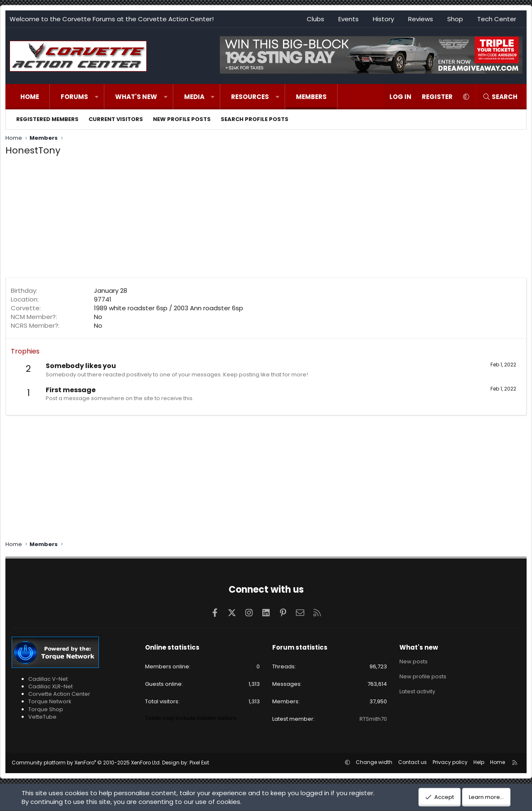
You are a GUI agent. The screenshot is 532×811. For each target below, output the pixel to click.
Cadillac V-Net (48, 679)
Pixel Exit (199, 763)
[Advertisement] (266, 219)
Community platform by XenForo (86, 763)
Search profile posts (255, 119)
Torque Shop (46, 709)
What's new (136, 97)
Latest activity (417, 691)
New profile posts (182, 119)
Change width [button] (374, 762)
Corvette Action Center (59, 694)
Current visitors (116, 119)
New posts (414, 662)
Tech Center (497, 19)
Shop (455, 19)
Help (479, 762)
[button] (97, 97)
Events (349, 19)
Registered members (47, 119)
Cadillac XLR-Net (50, 686)
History (383, 19)
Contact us (413, 762)
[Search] (500, 97)
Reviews (421, 19)
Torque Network (50, 701)
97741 (103, 299)
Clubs (315, 19)
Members (311, 97)
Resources (250, 97)
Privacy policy (450, 762)
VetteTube (42, 717)
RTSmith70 (373, 719)
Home (30, 97)
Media (194, 97)
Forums (74, 97)
